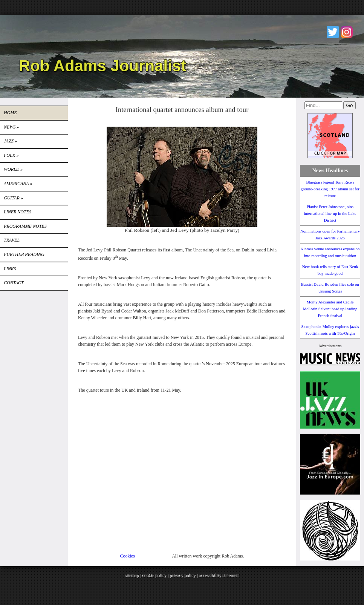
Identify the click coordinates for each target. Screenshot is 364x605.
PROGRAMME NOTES (25, 226)
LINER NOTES (18, 212)
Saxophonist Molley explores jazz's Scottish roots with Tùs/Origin (330, 330)
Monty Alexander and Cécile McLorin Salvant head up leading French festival (330, 309)
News (11, 127)
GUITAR (13, 198)
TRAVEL (12, 240)
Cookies (128, 556)
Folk (11, 155)
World (13, 169)
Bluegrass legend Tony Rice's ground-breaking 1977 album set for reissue (330, 189)
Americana (18, 184)
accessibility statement (219, 575)
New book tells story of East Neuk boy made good (330, 270)
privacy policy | (184, 575)
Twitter (333, 32)
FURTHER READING (24, 254)
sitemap (132, 575)
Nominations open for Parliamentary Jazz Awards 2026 (330, 234)
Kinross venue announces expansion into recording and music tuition (330, 252)
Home (10, 113)
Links (10, 269)
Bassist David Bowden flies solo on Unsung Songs (330, 288)
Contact (14, 283)
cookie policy (154, 575)
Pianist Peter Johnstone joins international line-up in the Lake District (330, 213)
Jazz (10, 141)
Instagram (347, 32)
